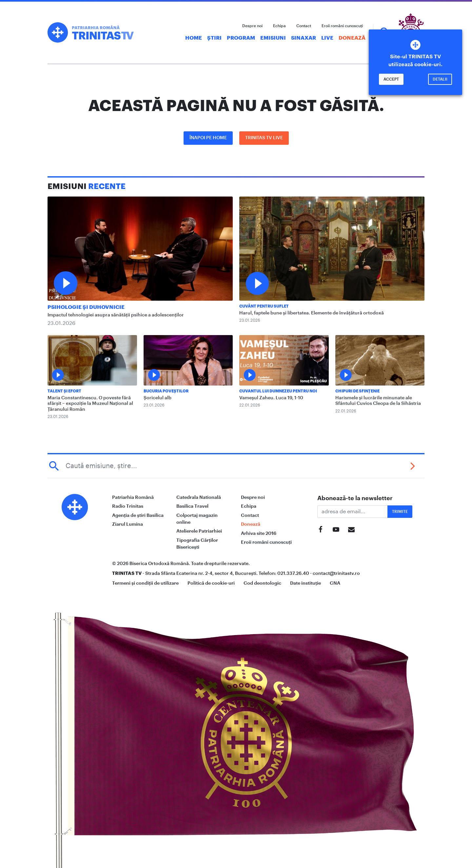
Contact (304, 26)
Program (241, 38)
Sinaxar (304, 38)
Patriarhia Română (133, 497)
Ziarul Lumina (128, 524)
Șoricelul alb (157, 398)
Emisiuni (273, 38)
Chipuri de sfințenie (357, 391)
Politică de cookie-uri (211, 583)
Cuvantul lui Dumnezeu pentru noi (278, 391)
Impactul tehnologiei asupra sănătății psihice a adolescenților (116, 315)
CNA (335, 583)
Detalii (440, 79)
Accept (391, 79)
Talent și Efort (64, 391)
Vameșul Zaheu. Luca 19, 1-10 (271, 398)
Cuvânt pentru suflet (264, 306)
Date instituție (305, 583)
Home (194, 38)
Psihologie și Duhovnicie (86, 307)
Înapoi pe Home (208, 138)
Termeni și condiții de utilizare (145, 583)
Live (327, 38)
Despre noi (252, 26)
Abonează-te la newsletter (355, 498)
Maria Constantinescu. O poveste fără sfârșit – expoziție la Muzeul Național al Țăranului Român (90, 404)
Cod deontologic (262, 583)
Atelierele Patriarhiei (199, 531)
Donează (352, 38)
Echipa (279, 26)
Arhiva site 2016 (259, 533)
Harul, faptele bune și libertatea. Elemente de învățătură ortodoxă (312, 313)
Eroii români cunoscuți (342, 26)
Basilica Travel (192, 506)
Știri (214, 38)
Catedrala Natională (199, 497)
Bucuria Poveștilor (166, 391)
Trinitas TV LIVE (264, 138)
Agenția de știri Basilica (138, 515)
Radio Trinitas (128, 506)
